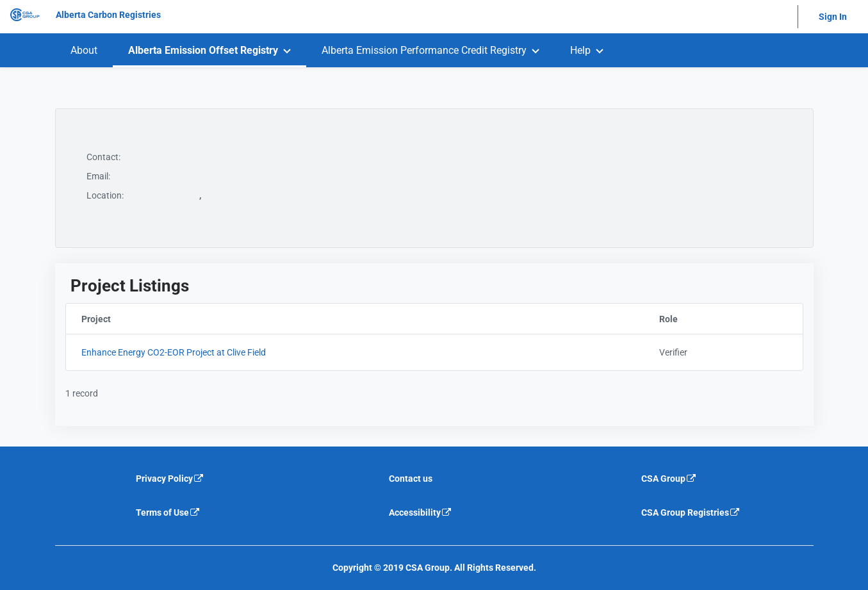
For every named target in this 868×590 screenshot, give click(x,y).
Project (161, 319)
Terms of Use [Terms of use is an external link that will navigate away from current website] (168, 512)
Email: (98, 176)
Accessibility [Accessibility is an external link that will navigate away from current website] (421, 512)
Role (731, 319)
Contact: (103, 157)
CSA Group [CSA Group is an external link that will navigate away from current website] (669, 479)
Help (580, 50)
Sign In (833, 17)
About (84, 50)
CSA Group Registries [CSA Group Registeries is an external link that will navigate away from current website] (691, 512)
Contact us (411, 479)
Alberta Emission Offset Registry (203, 50)
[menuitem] (84, 50)
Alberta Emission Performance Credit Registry (424, 50)
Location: (105, 195)
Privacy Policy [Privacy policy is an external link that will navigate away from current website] (170, 479)
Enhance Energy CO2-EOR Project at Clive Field (174, 352)
